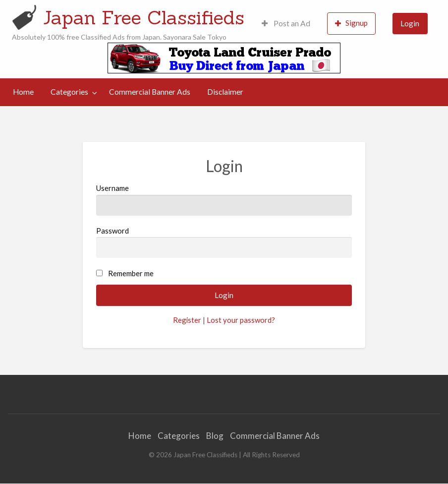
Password (224, 242)
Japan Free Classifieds (144, 17)
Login (410, 23)
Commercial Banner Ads (150, 92)
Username (224, 199)
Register (187, 320)
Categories (69, 92)
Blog (215, 436)
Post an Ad (286, 23)
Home (23, 92)
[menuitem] (286, 24)
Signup (351, 23)
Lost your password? (241, 320)
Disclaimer (225, 92)
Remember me (131, 273)
